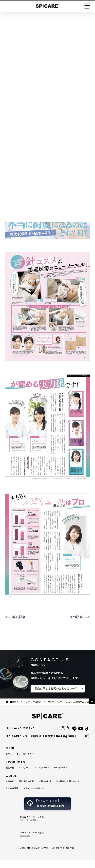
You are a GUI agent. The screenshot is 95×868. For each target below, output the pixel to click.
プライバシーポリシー (19, 796)
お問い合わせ (52, 782)
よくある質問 (48, 789)
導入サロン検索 (30, 782)
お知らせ (11, 782)
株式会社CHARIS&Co (31, 828)
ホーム (10, 754)
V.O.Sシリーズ (49, 768)
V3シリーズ (28, 768)
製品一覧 (11, 768)
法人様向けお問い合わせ (20, 789)
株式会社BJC (26, 844)
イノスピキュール (29, 754)
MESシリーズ (70, 768)
